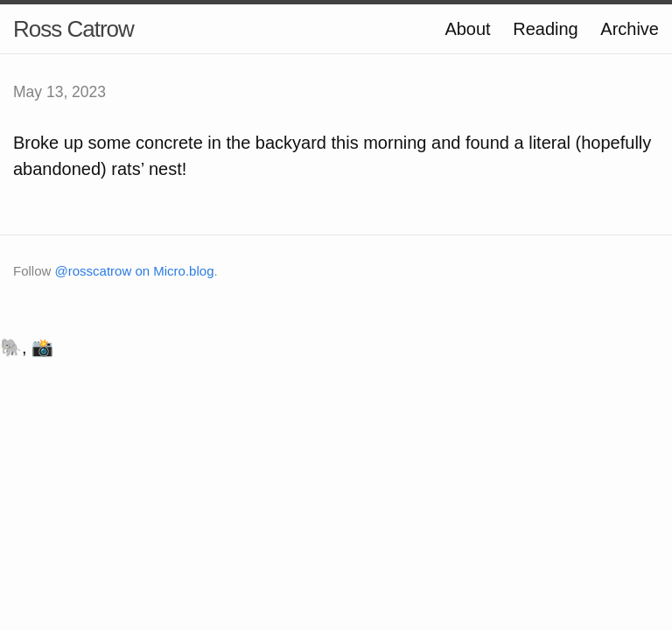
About (467, 29)
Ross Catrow (73, 29)
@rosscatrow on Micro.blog (135, 271)
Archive (630, 29)
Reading (546, 29)
